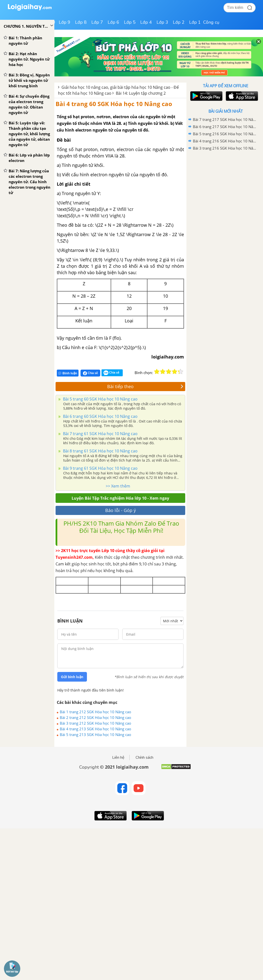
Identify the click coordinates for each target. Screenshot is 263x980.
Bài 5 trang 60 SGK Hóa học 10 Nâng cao (100, 399)
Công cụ (211, 22)
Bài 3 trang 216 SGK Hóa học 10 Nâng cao (225, 148)
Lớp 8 (81, 22)
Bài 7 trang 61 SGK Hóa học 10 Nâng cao (100, 434)
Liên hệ (118, 757)
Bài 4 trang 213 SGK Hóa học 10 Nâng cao (95, 729)
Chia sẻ (90, 373)
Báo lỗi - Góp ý (121, 510)
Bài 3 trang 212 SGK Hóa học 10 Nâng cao (95, 723)
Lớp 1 (195, 22)
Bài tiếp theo (145, 386)
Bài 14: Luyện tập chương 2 (141, 93)
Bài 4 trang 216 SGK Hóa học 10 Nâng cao (225, 141)
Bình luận (68, 373)
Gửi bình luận (72, 677)
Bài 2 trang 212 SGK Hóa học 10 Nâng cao (95, 717)
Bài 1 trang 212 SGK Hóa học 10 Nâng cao (95, 712)
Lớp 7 (97, 22)
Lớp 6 (113, 22)
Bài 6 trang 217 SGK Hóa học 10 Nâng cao (225, 127)
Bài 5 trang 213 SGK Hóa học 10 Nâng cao (95, 735)
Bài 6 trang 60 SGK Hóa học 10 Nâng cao (100, 416)
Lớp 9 (65, 22)
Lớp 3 (162, 22)
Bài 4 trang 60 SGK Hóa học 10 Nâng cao (114, 104)
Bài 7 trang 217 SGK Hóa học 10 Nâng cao (225, 119)
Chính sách (144, 757)
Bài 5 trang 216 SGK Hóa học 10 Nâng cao (225, 134)
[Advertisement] (225, 187)
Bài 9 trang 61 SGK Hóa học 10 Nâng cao (100, 468)
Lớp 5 (130, 22)
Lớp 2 (179, 22)
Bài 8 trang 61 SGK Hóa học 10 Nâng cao (100, 451)
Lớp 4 (146, 22)
